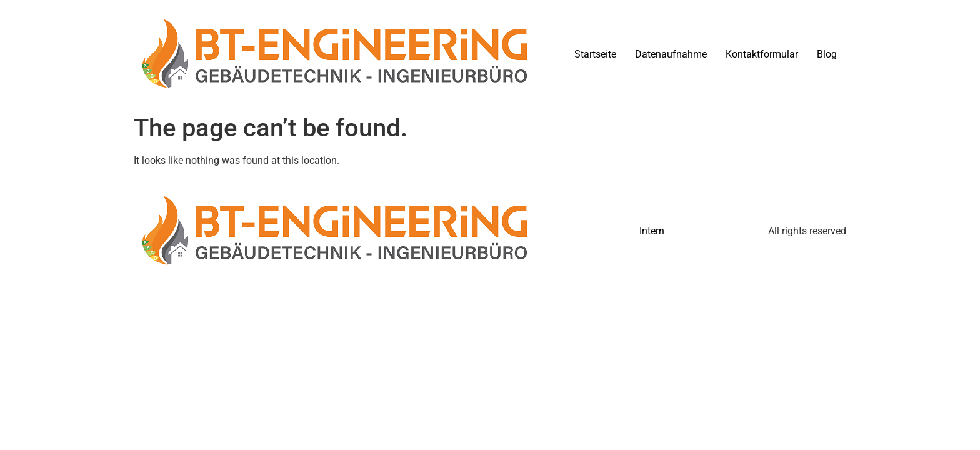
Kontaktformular (762, 54)
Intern (652, 231)
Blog (827, 54)
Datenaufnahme (671, 54)
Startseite (595, 54)
